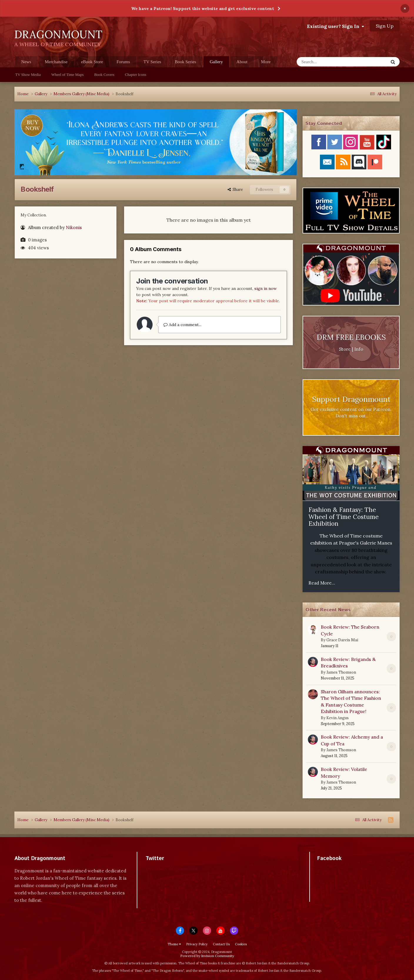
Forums (123, 62)
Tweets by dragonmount (172, 869)
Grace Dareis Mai (342, 640)
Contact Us (221, 944)
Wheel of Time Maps (67, 75)
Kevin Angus (338, 718)
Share (235, 190)
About (242, 62)
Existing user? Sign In (335, 26)
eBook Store (92, 62)
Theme (174, 944)
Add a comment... (182, 325)
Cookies (241, 944)
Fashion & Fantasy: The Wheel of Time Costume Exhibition (344, 517)
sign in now (266, 288)
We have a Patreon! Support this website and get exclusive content (203, 9)
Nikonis (74, 227)
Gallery (216, 63)
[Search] (327, 62)
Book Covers (104, 75)
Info (359, 349)
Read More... (322, 583)
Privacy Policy (197, 944)
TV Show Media (28, 75)
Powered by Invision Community (207, 956)
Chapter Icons (136, 75)
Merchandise (56, 62)
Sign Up (385, 26)
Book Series (185, 62)
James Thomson (341, 672)
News (26, 62)
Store (345, 349)
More (266, 62)
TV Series (152, 62)
